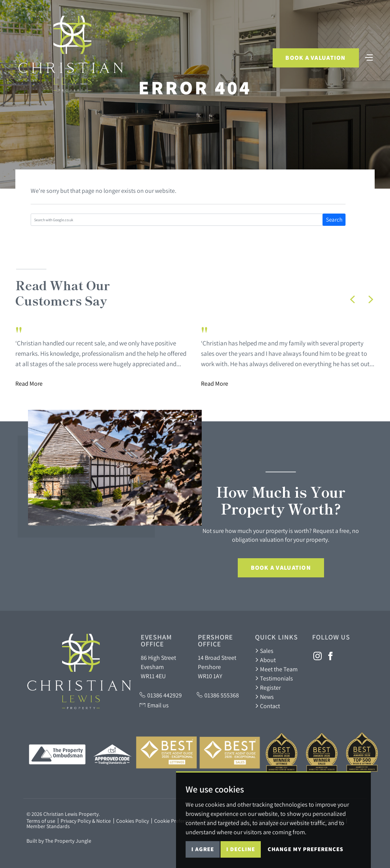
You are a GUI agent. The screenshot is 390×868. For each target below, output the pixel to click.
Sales (264, 651)
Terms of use (41, 821)
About (265, 660)
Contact (267, 706)
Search (334, 219)
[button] (352, 299)
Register (268, 687)
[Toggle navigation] (369, 57)
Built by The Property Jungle (59, 841)
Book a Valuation (315, 58)
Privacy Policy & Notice (86, 821)
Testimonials (274, 678)
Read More (29, 383)
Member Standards (48, 826)
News (264, 697)
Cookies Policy (132, 821)
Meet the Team (276, 669)
